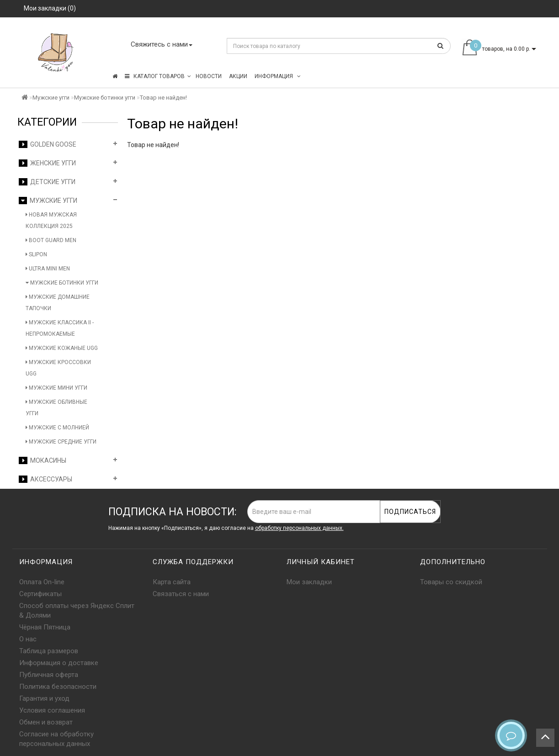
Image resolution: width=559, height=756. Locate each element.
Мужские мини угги (56, 388)
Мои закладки (309, 582)
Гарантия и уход (44, 698)
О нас (28, 639)
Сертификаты (40, 594)
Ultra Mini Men (48, 269)
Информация (278, 76)
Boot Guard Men (51, 240)
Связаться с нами (181, 594)
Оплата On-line (42, 582)
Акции (238, 76)
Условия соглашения (52, 710)
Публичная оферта (49, 675)
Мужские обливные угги (56, 408)
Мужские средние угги (61, 442)
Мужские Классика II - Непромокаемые (60, 328)
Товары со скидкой (451, 582)
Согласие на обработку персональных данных (56, 739)
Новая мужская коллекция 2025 (51, 220)
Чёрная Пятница (45, 627)
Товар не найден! (163, 98)
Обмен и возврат (46, 722)
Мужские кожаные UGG (62, 348)
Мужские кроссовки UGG (58, 368)
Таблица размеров (49, 651)
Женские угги (47, 163)
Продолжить (517, 164)
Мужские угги (51, 98)
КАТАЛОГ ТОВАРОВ (158, 76)
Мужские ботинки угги (105, 98)
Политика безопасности (58, 687)
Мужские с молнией (57, 428)
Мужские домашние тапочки (58, 303)
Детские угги (47, 182)
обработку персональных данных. (299, 528)
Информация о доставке (59, 663)
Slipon (36, 254)
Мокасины (43, 460)
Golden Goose (48, 144)
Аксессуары (45, 479)
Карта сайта (172, 582)
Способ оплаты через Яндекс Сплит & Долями (77, 611)
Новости (209, 76)
